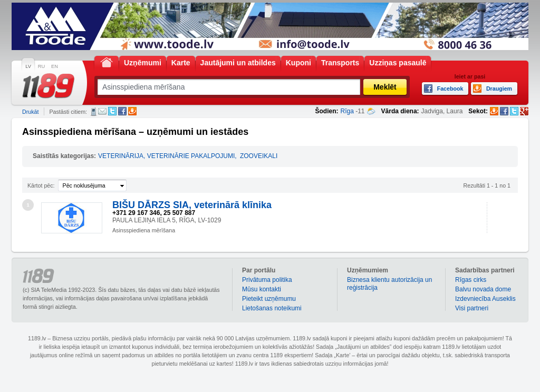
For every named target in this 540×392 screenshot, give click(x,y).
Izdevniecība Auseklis (485, 299)
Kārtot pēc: (41, 185)
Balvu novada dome (483, 289)
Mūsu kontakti (262, 289)
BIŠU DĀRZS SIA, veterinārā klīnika (192, 205)
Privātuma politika (267, 280)
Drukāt (30, 112)
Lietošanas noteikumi (272, 308)
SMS (94, 112)
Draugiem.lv (132, 111)
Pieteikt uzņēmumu (269, 299)
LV (28, 66)
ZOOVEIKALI (259, 156)
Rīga (347, 111)
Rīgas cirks (471, 280)
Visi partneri (472, 308)
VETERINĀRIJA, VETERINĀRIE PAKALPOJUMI (166, 156)
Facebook (122, 111)
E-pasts (102, 111)
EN (55, 66)
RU (41, 66)
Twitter (112, 111)
